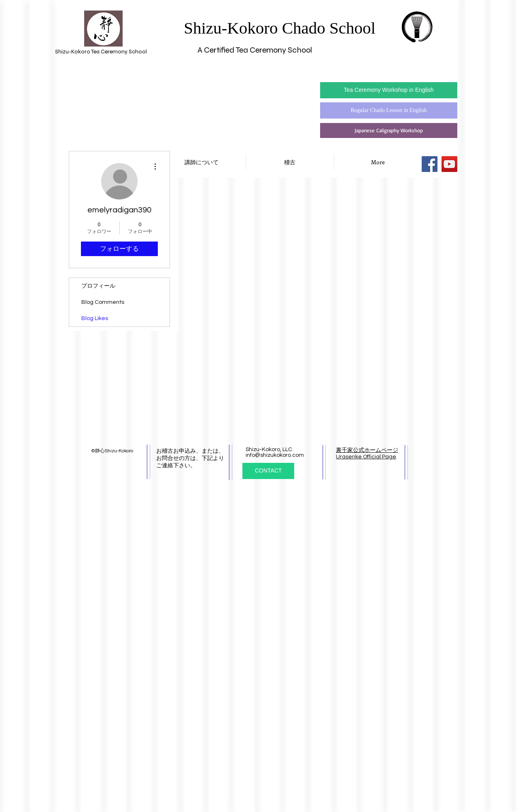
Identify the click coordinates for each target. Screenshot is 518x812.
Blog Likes (95, 318)
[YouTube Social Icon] (449, 164)
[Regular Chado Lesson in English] (389, 110)
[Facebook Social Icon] (430, 164)
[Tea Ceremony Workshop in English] (389, 90)
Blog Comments (103, 302)
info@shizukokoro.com (275, 455)
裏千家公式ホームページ (367, 450)
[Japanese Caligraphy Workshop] (389, 130)
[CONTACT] (268, 471)
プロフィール (98, 286)
